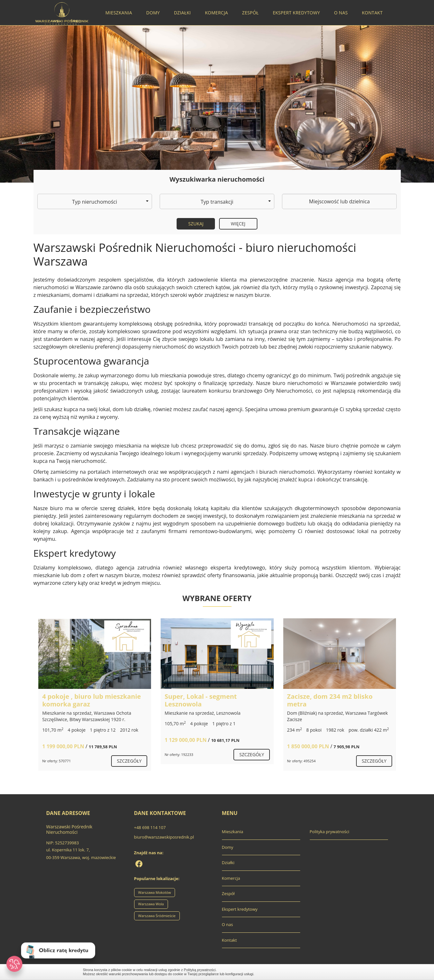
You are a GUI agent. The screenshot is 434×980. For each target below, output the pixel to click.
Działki (183, 13)
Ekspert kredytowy (296, 13)
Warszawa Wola (151, 904)
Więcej (238, 224)
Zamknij (348, 972)
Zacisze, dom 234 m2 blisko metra (330, 700)
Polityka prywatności (330, 832)
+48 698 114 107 (150, 827)
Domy (153, 13)
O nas (341, 13)
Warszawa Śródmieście (157, 916)
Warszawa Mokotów (155, 892)
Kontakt (372, 13)
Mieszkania (119, 13)
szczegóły (129, 761)
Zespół (250, 13)
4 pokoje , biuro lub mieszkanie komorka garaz (91, 700)
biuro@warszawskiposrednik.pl (164, 837)
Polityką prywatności (200, 970)
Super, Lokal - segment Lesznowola (201, 700)
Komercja (217, 13)
